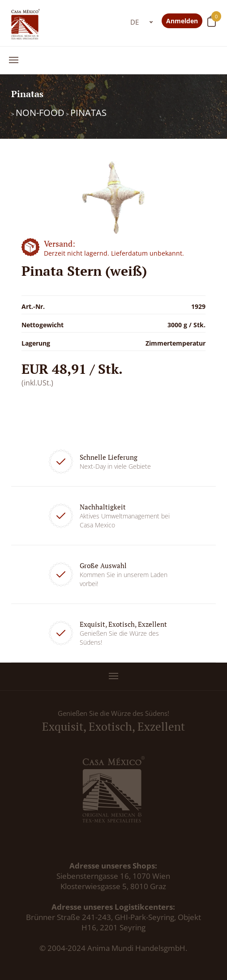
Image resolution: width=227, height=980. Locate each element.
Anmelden (182, 21)
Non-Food (40, 113)
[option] (113, 197)
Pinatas (88, 113)
